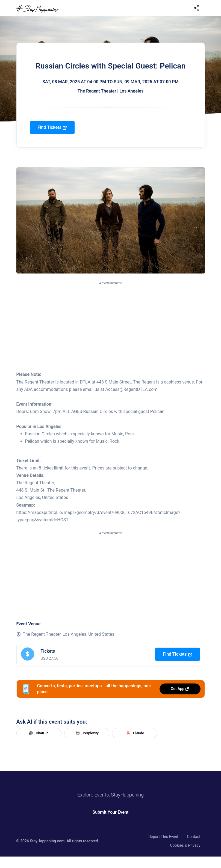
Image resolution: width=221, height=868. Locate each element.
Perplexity (87, 733)
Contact (194, 837)
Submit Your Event (111, 812)
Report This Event (163, 837)
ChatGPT (39, 733)
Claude (134, 733)
